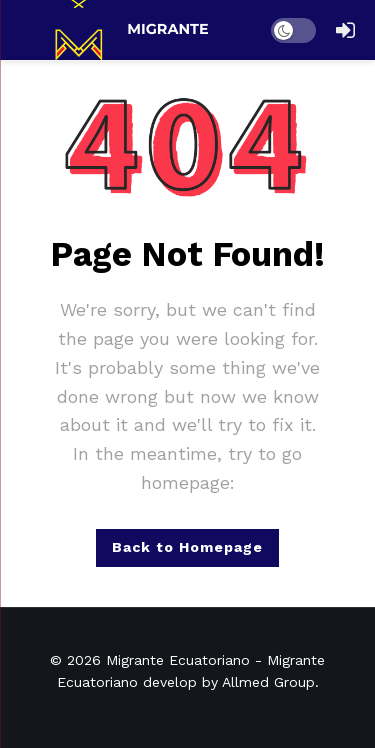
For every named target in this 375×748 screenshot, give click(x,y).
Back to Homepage (187, 547)
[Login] (345, 30)
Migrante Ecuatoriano (178, 660)
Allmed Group (268, 682)
